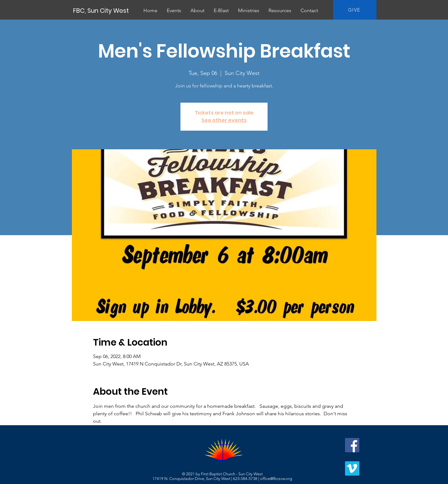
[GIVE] (355, 10)
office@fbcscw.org (276, 479)
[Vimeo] (352, 468)
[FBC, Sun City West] (101, 11)
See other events (224, 120)
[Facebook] (352, 445)
